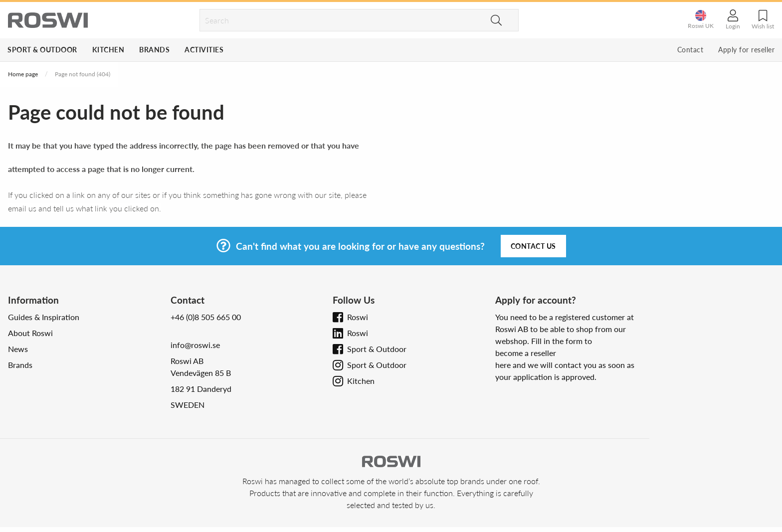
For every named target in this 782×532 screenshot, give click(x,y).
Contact (690, 50)
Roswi (358, 317)
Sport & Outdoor (42, 50)
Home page (23, 74)
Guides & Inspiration (44, 317)
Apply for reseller (746, 50)
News (18, 349)
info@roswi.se (195, 345)
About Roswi (30, 333)
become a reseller (526, 353)
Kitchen (108, 50)
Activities (204, 50)
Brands (154, 50)
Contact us (533, 246)
